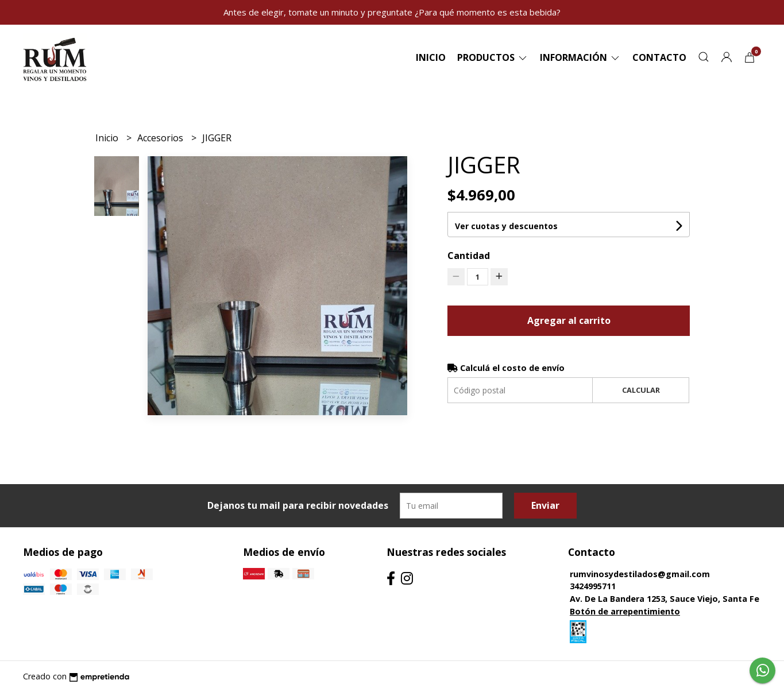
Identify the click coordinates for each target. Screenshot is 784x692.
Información (580, 57)
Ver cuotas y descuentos (506, 226)
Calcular (641, 390)
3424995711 (593, 586)
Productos (493, 57)
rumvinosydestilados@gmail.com (640, 574)
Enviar (545, 505)
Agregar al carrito (569, 320)
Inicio (431, 57)
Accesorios (161, 138)
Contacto (659, 57)
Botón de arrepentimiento (625, 611)
